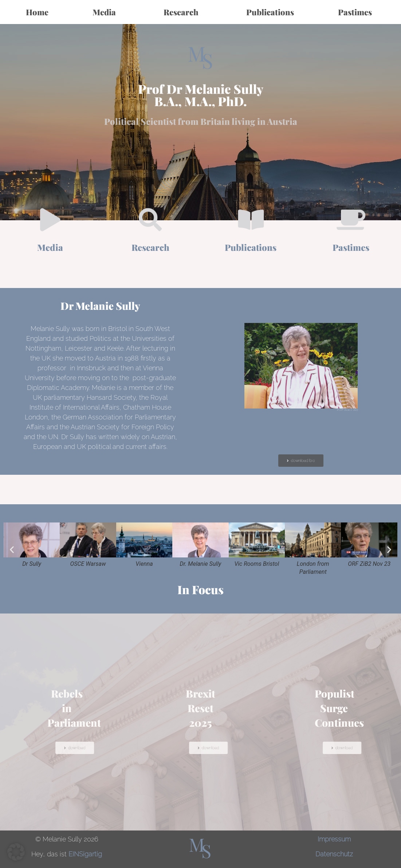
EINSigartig (85, 854)
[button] (12, 549)
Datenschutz (334, 854)
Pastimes (357, 12)
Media (106, 12)
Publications (270, 12)
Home (37, 12)
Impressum (334, 839)
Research (183, 12)
